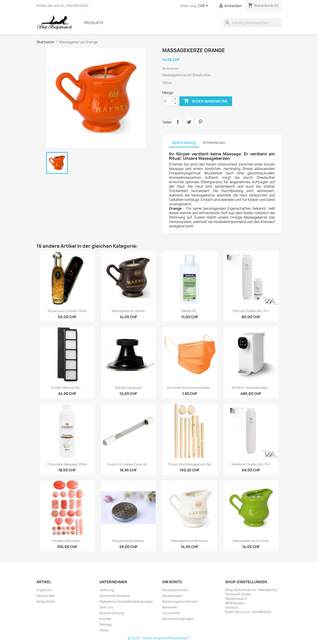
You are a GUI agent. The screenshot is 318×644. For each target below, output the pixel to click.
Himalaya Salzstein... (67, 541)
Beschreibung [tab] (184, 143)
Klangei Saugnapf (128, 388)
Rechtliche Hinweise (115, 596)
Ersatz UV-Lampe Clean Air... (128, 464)
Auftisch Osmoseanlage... (251, 388)
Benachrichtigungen (178, 619)
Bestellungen (172, 596)
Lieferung (107, 590)
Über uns (106, 607)
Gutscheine (171, 613)
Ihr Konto (172, 582)
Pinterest (200, 122)
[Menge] (168, 101)
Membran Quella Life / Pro (251, 464)
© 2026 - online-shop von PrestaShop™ (159, 638)
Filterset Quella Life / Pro (251, 311)
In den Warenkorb (206, 101)
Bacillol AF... (190, 311)
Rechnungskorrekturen (180, 601)
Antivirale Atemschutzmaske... (190, 388)
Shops (104, 630)
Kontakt (105, 619)
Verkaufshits (46, 601)
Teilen (178, 122)
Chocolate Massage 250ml (67, 464)
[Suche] (252, 23)
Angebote (44, 590)
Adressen (170, 607)
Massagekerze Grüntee (251, 541)
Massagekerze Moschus (190, 541)
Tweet (189, 122)
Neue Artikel (46, 596)
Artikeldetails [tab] (214, 143)
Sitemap (106, 624)
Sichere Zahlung (112, 613)
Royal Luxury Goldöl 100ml (67, 311)
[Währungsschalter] (204, 6)
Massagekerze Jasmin (128, 311)
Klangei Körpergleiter (128, 541)
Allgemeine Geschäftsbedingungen (126, 601)
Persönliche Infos (175, 590)
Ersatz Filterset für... (67, 388)
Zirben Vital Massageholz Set (190, 464)
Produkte (94, 23)
